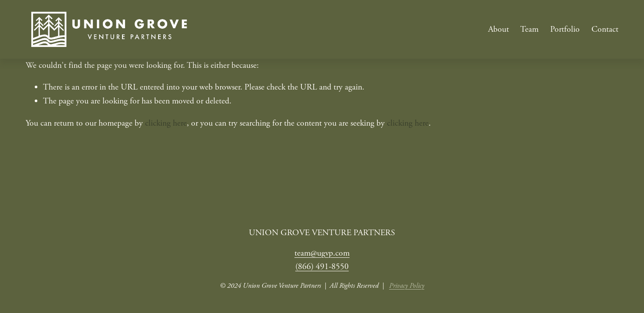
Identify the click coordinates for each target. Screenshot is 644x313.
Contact (605, 29)
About (499, 29)
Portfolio (565, 29)
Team (529, 29)
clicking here (166, 123)
